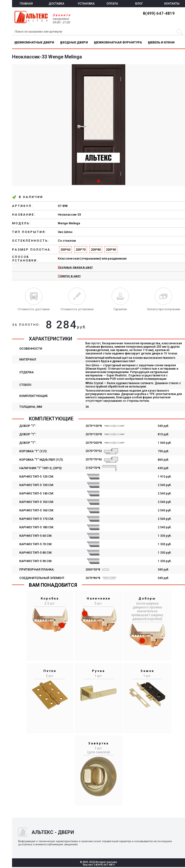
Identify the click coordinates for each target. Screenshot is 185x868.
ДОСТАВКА (56, 4)
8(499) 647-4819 (159, 13)
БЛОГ (139, 4)
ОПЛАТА (112, 4)
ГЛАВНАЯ (26, 4)
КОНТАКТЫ (172, 4)
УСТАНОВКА (86, 4)
